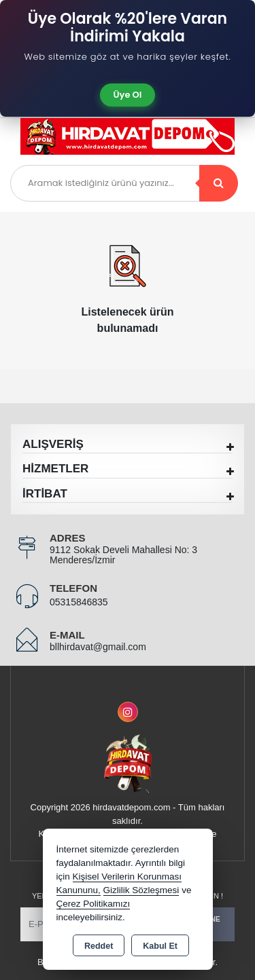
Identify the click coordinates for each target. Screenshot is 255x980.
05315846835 (79, 602)
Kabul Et (160, 946)
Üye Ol (128, 95)
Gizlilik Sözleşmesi (141, 890)
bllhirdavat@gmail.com (98, 647)
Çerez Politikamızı (93, 904)
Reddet (99, 946)
